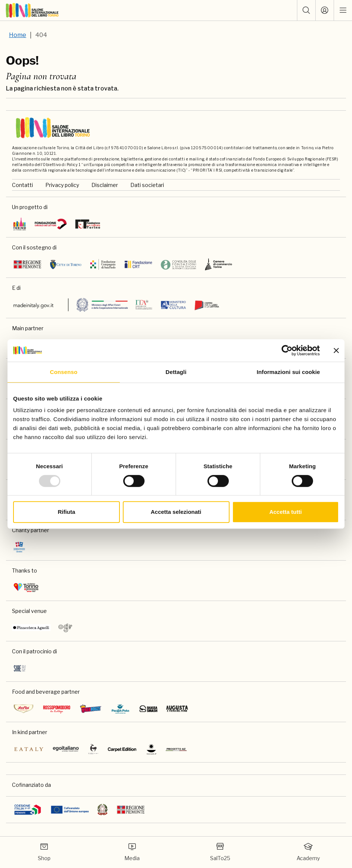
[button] (306, 10)
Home (18, 35)
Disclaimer (105, 185)
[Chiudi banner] (336, 350)
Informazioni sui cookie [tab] (289, 372)
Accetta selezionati (176, 512)
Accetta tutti (286, 512)
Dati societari (147, 185)
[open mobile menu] (343, 10)
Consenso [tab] (63, 372)
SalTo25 (220, 852)
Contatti (22, 185)
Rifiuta (66, 512)
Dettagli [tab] (176, 372)
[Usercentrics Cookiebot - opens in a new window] (287, 350)
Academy (308, 852)
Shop (44, 852)
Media (132, 852)
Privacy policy (62, 185)
